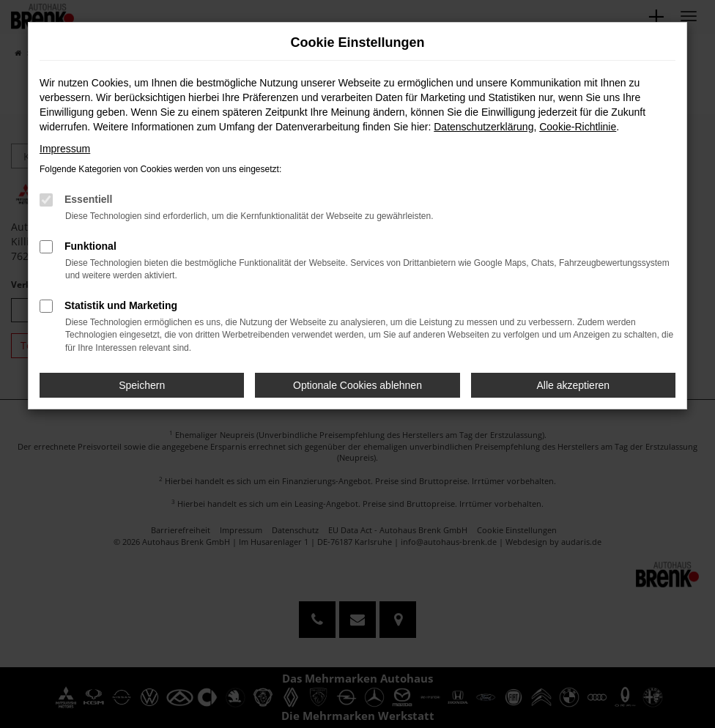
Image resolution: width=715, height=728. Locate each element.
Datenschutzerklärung (484, 127)
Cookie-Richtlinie (578, 127)
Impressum (65, 149)
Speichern (142, 385)
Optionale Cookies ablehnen (357, 385)
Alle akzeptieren (574, 385)
